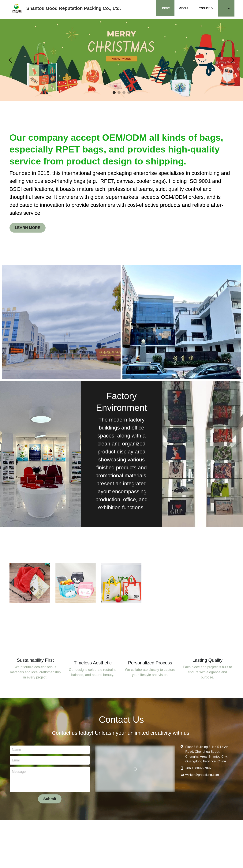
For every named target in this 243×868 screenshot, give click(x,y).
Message (19, 776)
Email (16, 765)
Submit (50, 803)
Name (17, 754)
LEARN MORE (28, 232)
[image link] (30, 588)
